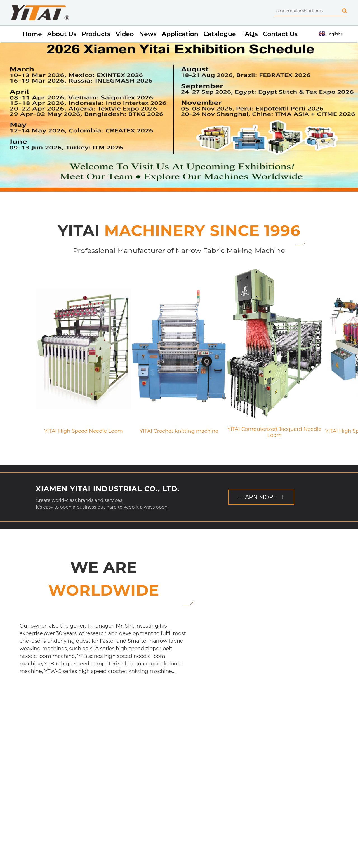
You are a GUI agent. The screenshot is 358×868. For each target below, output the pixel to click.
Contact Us (280, 34)
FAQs (249, 34)
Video (125, 34)
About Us (62, 34)
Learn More (257, 497)
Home (32, 34)
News (148, 34)
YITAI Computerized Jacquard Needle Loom (274, 429)
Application (180, 34)
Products (96, 34)
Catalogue (220, 34)
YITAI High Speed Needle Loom (83, 431)
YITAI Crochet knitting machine (179, 431)
